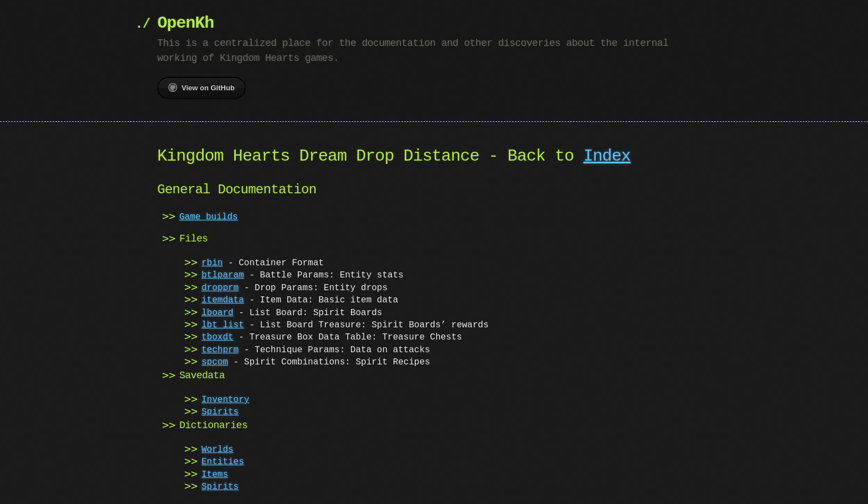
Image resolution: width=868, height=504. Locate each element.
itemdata (223, 300)
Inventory (225, 400)
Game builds (209, 217)
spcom (215, 362)
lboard (218, 313)
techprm (220, 350)
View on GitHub (201, 88)
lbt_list (223, 325)
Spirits (220, 412)
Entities (223, 462)
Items (215, 475)
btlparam (223, 275)
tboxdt (218, 337)
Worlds (218, 450)
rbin (212, 263)
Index (607, 156)
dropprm (220, 288)
